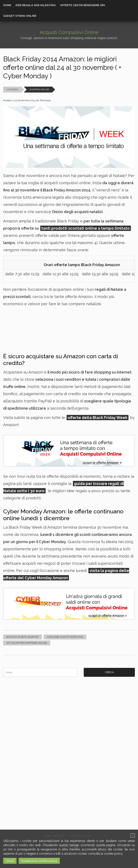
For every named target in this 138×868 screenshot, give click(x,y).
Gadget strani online (20, 16)
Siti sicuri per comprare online (27, 643)
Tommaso (45, 100)
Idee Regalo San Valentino (36, 5)
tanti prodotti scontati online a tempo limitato (86, 228)
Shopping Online (39, 89)
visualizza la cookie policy (39, 861)
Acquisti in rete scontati (23, 637)
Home (7, 5)
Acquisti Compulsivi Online (69, 32)
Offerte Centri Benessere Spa (82, 5)
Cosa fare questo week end (65, 637)
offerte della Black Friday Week (98, 418)
